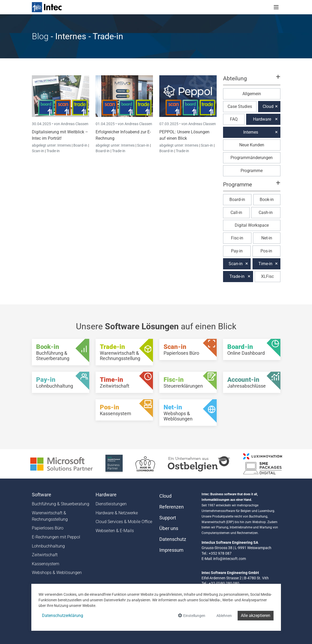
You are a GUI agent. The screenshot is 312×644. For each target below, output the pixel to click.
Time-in (265, 264)
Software (42, 495)
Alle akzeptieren (256, 615)
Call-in (236, 213)
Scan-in (38, 151)
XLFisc (267, 276)
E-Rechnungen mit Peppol (56, 537)
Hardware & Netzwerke (117, 513)
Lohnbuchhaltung (48, 546)
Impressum (171, 550)
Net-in (267, 238)
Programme (252, 171)
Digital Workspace (252, 225)
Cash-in (266, 213)
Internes (65, 145)
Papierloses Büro (48, 528)
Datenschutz (173, 539)
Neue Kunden (252, 145)
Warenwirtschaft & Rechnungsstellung (50, 516)
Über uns (169, 528)
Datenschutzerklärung (63, 615)
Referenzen (172, 507)
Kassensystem (46, 564)
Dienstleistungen (111, 504)
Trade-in (53, 151)
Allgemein (252, 94)
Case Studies (240, 106)
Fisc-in (237, 238)
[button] (251, 81)
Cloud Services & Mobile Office (124, 522)
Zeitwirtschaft (45, 555)
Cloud (268, 106)
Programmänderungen (252, 158)
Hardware (262, 119)
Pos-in (266, 251)
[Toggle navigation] (276, 7)
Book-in (267, 200)
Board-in (80, 145)
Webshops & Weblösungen (57, 573)
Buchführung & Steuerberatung (61, 504)
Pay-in (237, 251)
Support (168, 518)
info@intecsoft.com (230, 559)
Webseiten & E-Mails (115, 531)
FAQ (234, 119)
